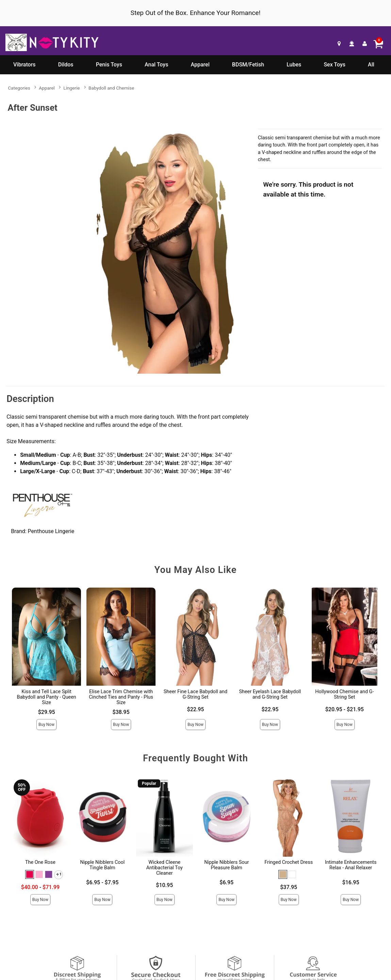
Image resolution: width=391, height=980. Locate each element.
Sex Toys (335, 65)
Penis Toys (109, 65)
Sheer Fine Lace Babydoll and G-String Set (195, 694)
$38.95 (121, 712)
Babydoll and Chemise (111, 88)
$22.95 (196, 709)
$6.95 (226, 882)
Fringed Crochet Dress (289, 862)
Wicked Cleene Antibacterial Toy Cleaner (165, 868)
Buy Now (46, 725)
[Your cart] (378, 44)
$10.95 (164, 885)
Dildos (66, 65)
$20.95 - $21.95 (345, 709)
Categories (19, 88)
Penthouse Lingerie (51, 531)
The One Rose (40, 862)
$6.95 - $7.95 (102, 882)
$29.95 (47, 712)
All (371, 65)
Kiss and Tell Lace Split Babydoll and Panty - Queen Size (46, 697)
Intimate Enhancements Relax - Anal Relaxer (351, 865)
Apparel (200, 65)
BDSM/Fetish (248, 65)
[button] (30, 874)
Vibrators (25, 65)
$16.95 (351, 882)
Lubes (294, 65)
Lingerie (71, 88)
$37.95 (289, 887)
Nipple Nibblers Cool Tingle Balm (102, 865)
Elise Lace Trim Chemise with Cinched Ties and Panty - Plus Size (121, 697)
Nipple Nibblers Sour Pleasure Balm (226, 865)
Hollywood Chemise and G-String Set (344, 694)
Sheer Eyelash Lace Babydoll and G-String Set (270, 694)
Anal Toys (156, 65)
